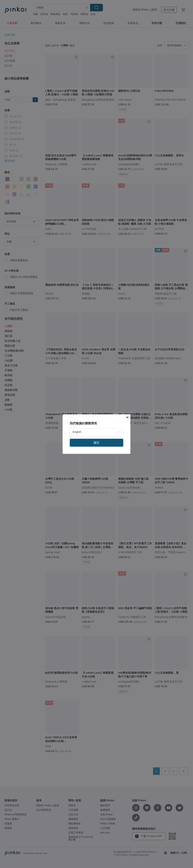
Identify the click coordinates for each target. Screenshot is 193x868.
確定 (96, 443)
